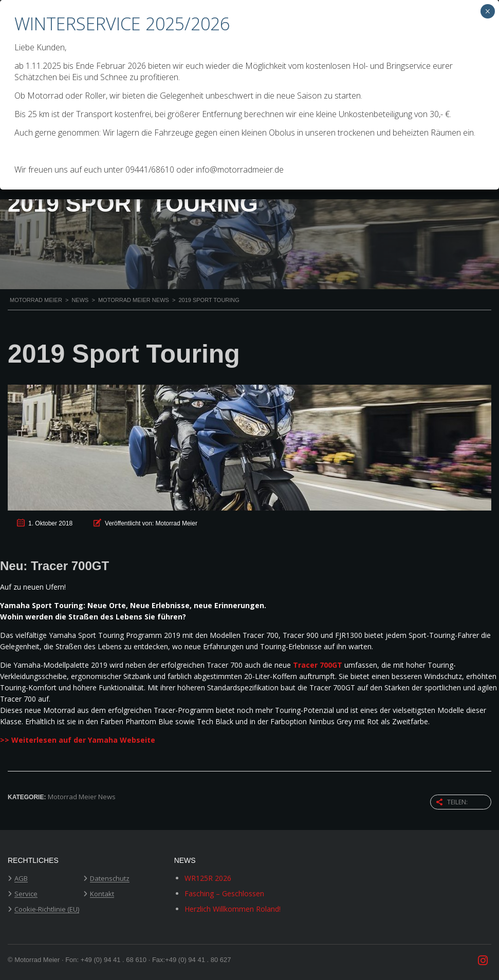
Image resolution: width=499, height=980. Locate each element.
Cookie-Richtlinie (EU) (47, 910)
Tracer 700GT (318, 665)
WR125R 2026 (208, 878)
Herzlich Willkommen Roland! (233, 909)
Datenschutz (110, 879)
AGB (21, 879)
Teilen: (452, 802)
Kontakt (102, 894)
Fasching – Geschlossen (224, 893)
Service (26, 894)
